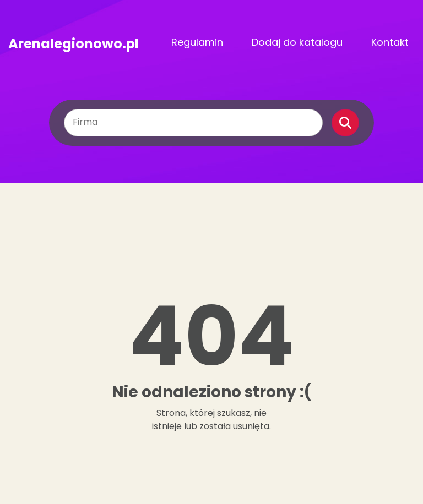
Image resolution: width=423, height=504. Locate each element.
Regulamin (197, 42)
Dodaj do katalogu (297, 42)
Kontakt (390, 42)
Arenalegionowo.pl (74, 43)
